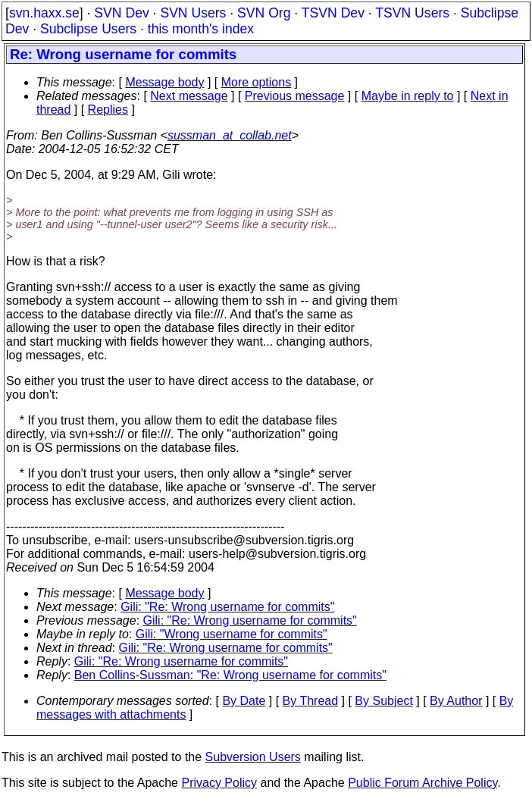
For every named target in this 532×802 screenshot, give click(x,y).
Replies (108, 110)
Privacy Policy (219, 783)
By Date (244, 701)
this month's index (201, 29)
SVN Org (264, 13)
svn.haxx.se (44, 13)
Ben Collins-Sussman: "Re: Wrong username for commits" (230, 675)
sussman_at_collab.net (230, 135)
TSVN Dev (333, 13)
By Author (456, 701)
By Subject (383, 701)
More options (257, 82)
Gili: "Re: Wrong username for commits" (227, 607)
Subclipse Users (88, 29)
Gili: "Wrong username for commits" (232, 634)
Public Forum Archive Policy (422, 783)
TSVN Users (412, 13)
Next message (189, 96)
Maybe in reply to (408, 96)
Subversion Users (253, 757)
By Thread (311, 701)
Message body (164, 82)
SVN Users (193, 13)
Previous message (295, 96)
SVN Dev (121, 13)
